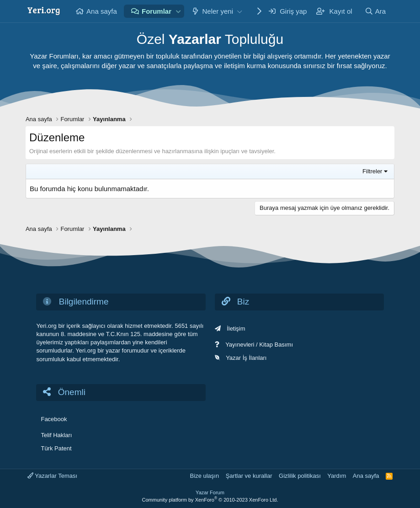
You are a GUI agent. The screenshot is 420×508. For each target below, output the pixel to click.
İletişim (236, 329)
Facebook (54, 419)
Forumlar (157, 11)
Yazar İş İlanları (246, 358)
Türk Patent (56, 448)
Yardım (337, 476)
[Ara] (375, 11)
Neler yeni (218, 11)
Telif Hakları (56, 435)
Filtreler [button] (372, 171)
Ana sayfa (102, 11)
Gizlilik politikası (300, 476)
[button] (179, 11)
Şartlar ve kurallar (249, 476)
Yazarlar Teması (52, 476)
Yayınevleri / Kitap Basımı (259, 345)
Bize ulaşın (205, 476)
